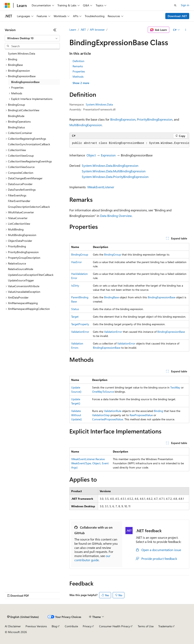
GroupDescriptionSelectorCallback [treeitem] (29, 207)
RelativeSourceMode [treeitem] (21, 269)
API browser (97, 30)
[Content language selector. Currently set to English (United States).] (23, 617)
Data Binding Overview (116, 216)
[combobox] (32, 38)
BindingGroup (80, 254)
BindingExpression (123, 119)
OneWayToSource (103, 392)
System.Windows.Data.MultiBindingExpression (114, 171)
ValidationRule (113, 411)
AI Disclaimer (13, 626)
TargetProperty (80, 324)
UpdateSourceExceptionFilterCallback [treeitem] (31, 275)
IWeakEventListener (101, 187)
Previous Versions (36, 626)
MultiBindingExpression (86, 125)
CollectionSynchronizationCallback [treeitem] (29, 144)
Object (91, 155)
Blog (54, 626)
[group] (129, 143)
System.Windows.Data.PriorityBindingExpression (115, 177)
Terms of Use (146, 626)
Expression (108, 155)
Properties (79, 71)
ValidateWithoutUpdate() (76, 415)
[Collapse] (55, 30)
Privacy (87, 626)
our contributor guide (92, 558)
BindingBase (111, 297)
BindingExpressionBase (162, 297)
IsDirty (75, 285)
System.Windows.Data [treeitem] (22, 53)
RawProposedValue (141, 415)
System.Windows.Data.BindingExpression (110, 165)
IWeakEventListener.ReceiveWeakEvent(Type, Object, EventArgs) (90, 463)
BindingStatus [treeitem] (16, 127)
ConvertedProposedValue (108, 419)
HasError (76, 262)
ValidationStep (101, 415)
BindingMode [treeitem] (16, 116)
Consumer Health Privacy (115, 626)
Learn (73, 30)
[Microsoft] (7, 5)
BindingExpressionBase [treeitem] (25, 82)
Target (75, 317)
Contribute (71, 626)
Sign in (185, 5)
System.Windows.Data (99, 104)
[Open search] (175, 5)
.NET (83, 30)
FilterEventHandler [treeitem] (19, 201)
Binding (159, 411)
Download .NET (177, 16)
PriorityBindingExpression (155, 119)
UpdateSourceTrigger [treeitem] (21, 280)
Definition (78, 61)
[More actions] (186, 30)
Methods (78, 77)
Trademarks (165, 626)
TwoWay (175, 387)
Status (75, 309)
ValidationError (80, 332)
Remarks (78, 66)
